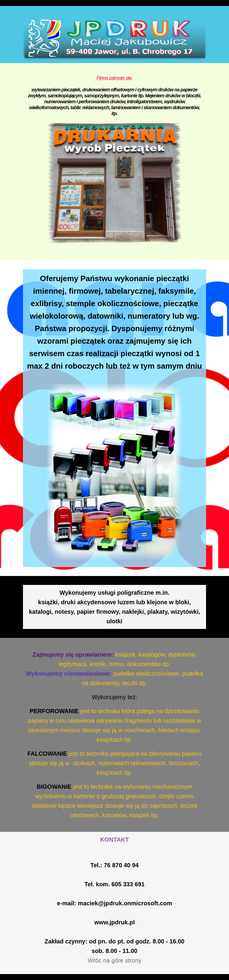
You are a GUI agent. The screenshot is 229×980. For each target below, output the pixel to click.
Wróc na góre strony (114, 960)
